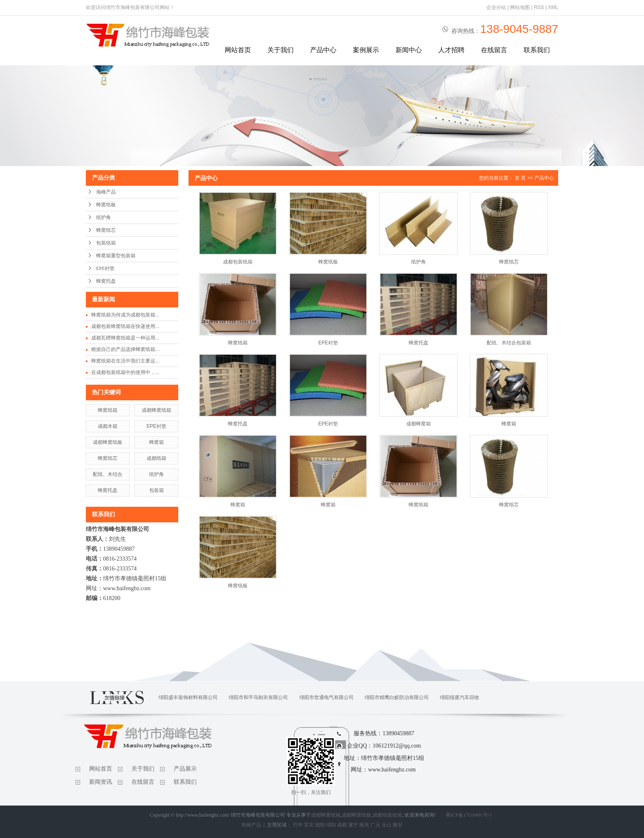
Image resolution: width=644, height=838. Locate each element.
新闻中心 (409, 50)
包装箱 (156, 490)
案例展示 (366, 50)
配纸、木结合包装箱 (509, 343)
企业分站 (496, 7)
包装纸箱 (106, 243)
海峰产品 (106, 192)
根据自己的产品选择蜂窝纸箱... (125, 349)
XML (553, 7)
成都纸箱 (156, 458)
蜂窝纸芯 (106, 230)
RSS (539, 7)
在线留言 (494, 50)
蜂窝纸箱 (108, 410)
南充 (364, 825)
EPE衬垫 (105, 268)
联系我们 (537, 50)
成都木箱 (108, 426)
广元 (375, 825)
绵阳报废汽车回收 (460, 697)
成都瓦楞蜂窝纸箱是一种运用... (125, 338)
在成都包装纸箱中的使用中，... (125, 372)
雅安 (398, 825)
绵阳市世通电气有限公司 (327, 697)
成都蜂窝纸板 (108, 442)
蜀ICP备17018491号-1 (469, 815)
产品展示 (185, 769)
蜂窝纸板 (106, 205)
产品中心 (323, 50)
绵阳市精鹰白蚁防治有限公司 (397, 697)
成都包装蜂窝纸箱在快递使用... (125, 326)
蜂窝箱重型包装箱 (116, 256)
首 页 (520, 178)
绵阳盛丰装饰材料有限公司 (188, 697)
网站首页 (238, 50)
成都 (342, 825)
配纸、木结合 (108, 474)
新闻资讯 (101, 782)
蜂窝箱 (156, 442)
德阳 (320, 825)
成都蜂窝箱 (419, 424)
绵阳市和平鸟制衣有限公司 (258, 697)
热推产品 (251, 825)
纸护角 (103, 217)
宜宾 (309, 825)
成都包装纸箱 (238, 262)
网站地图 (520, 7)
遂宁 (353, 825)
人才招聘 (451, 50)
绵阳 (331, 825)
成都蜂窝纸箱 (156, 410)
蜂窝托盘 (106, 281)
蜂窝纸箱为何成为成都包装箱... (125, 315)
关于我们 (281, 50)
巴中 (298, 825)
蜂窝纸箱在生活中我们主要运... (125, 361)
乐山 (386, 825)
